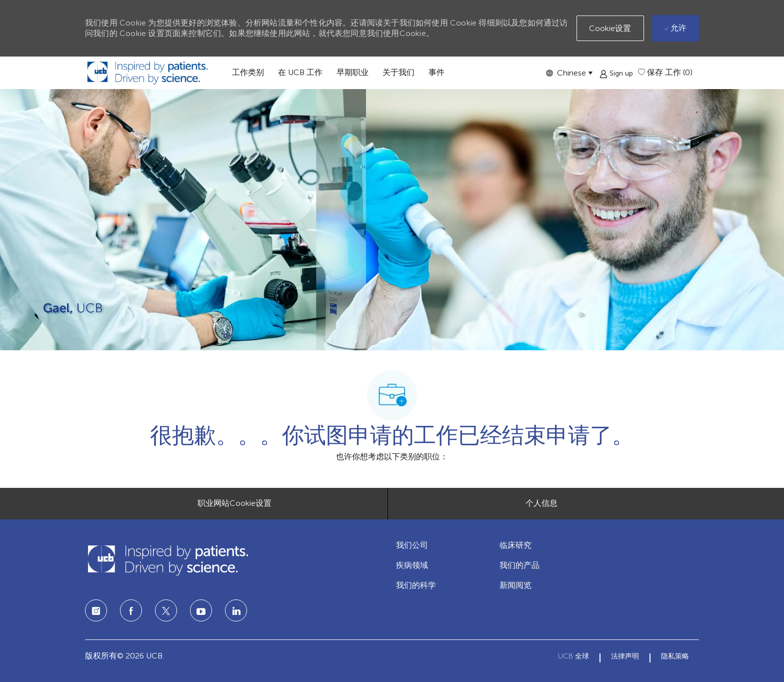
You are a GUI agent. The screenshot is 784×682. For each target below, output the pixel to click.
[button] (569, 73)
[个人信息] (541, 503)
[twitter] (166, 610)
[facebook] (131, 610)
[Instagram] (96, 610)
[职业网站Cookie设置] (234, 503)
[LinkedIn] (201, 610)
